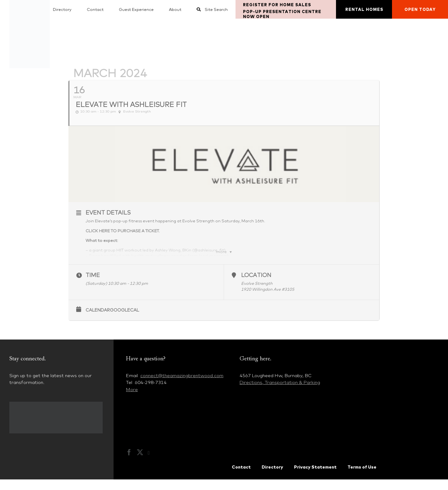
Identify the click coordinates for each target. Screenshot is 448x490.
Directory (272, 478)
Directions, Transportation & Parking (280, 393)
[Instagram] (152, 464)
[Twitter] (140, 463)
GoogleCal (124, 321)
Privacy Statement (315, 478)
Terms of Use (362, 478)
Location (256, 286)
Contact (241, 478)
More (132, 400)
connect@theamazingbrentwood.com (182, 386)
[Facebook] (129, 463)
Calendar (98, 321)
